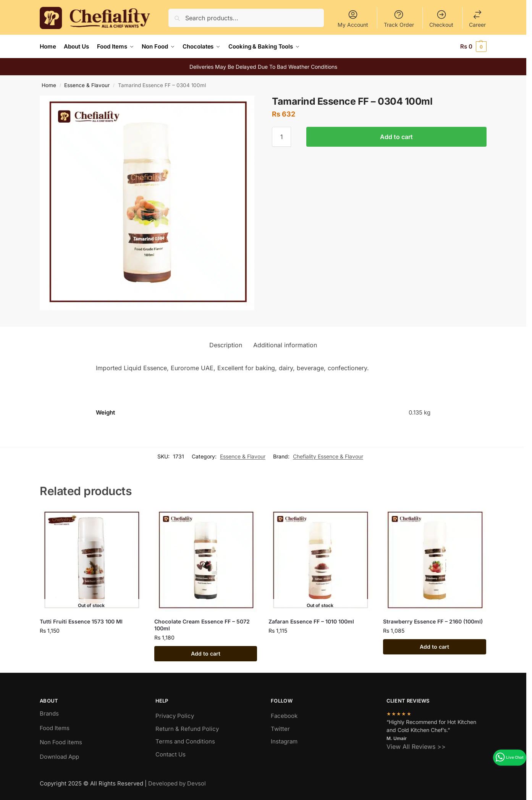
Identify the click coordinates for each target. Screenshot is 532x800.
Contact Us (171, 754)
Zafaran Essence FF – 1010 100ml (311, 621)
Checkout (441, 19)
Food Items (55, 728)
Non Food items (62, 742)
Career (477, 19)
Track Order (399, 19)
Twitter (280, 728)
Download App (59, 756)
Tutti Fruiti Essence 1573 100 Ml (81, 621)
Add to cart (396, 137)
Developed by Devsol (177, 783)
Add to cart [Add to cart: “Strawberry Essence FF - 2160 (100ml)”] (434, 647)
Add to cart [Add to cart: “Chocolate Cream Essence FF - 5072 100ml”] (206, 653)
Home (49, 85)
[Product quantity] (281, 137)
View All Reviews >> (416, 746)
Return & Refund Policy (187, 728)
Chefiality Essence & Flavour (328, 456)
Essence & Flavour (87, 85)
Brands (49, 713)
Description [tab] (226, 345)
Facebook (284, 716)
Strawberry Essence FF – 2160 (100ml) (433, 621)
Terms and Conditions (185, 741)
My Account (353, 19)
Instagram (284, 741)
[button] (473, 47)
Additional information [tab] (285, 345)
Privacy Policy (175, 716)
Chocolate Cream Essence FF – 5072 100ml (202, 624)
